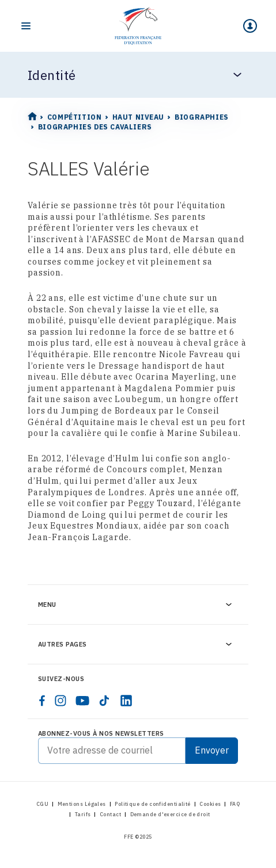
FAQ (235, 804)
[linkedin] (126, 701)
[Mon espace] (250, 26)
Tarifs (83, 814)
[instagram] (61, 701)
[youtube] (82, 701)
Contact (110, 814)
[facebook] (42, 701)
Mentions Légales (82, 804)
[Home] (138, 26)
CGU (42, 804)
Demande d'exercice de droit (170, 814)
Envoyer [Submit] (212, 750)
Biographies (202, 117)
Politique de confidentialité (153, 804)
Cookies (210, 804)
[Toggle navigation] (26, 26)
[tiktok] (104, 701)
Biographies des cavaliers (95, 127)
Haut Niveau (139, 117)
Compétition (75, 117)
